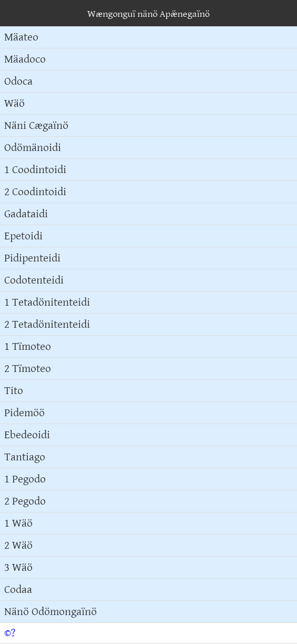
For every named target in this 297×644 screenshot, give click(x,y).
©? (10, 633)
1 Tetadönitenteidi (47, 302)
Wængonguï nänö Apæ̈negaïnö (148, 14)
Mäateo (21, 37)
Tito (14, 391)
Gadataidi (26, 214)
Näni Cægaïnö (36, 125)
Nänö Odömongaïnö (51, 612)
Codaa (18, 590)
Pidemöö (24, 413)
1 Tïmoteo (28, 346)
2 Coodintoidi (35, 192)
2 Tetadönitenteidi (47, 324)
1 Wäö (18, 523)
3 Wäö (18, 567)
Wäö (14, 103)
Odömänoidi (33, 148)
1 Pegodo (25, 479)
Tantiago (25, 457)
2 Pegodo (25, 501)
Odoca (18, 81)
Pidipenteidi (32, 258)
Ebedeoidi (27, 435)
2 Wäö (18, 545)
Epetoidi (23, 236)
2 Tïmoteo (28, 369)
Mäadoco (25, 59)
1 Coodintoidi (35, 170)
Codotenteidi (34, 280)
